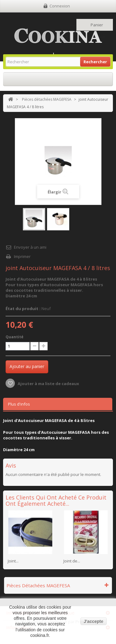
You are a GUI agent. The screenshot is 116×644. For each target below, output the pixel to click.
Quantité (15, 337)
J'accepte (94, 621)
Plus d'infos (19, 404)
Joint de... (72, 561)
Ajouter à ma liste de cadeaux (48, 384)
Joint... (13, 561)
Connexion (60, 6)
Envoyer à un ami (30, 247)
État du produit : (23, 309)
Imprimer (22, 256)
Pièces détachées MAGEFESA (47, 99)
